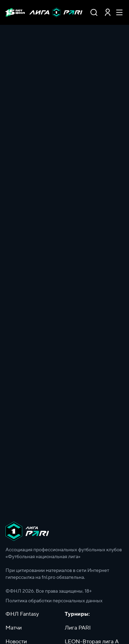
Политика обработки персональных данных (54, 601)
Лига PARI (78, 628)
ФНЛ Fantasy (22, 614)
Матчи (14, 628)
